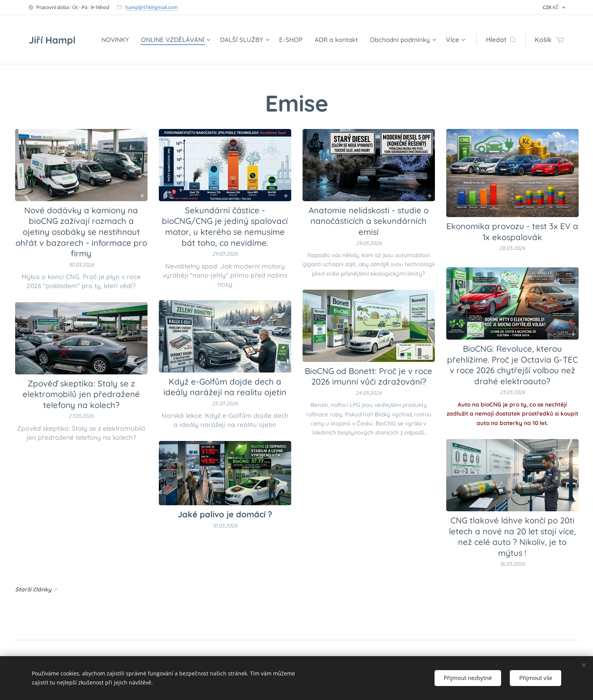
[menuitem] (110, 40)
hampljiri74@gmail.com (151, 7)
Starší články (33, 589)
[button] (501, 40)
